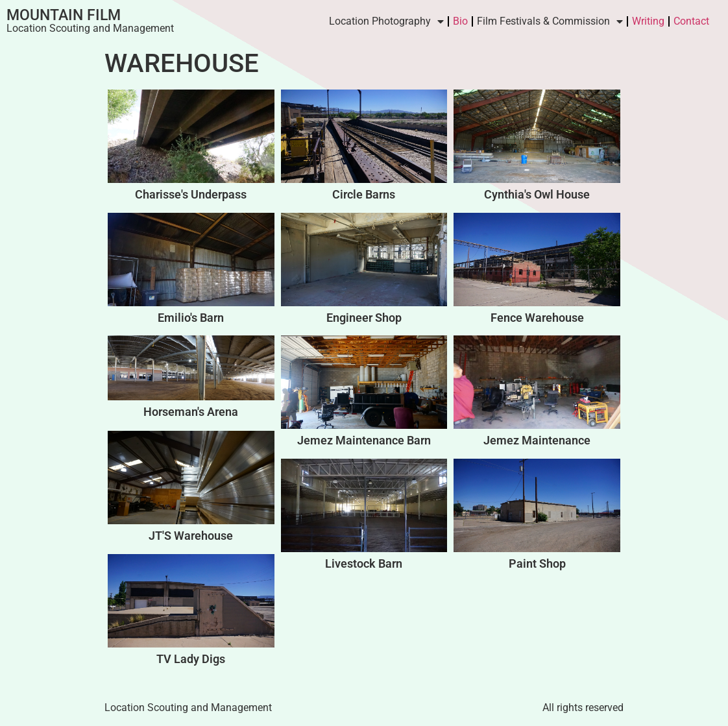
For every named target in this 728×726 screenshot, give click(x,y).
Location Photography (386, 21)
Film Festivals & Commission (550, 21)
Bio (460, 21)
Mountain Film (64, 15)
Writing (648, 21)
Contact (691, 21)
